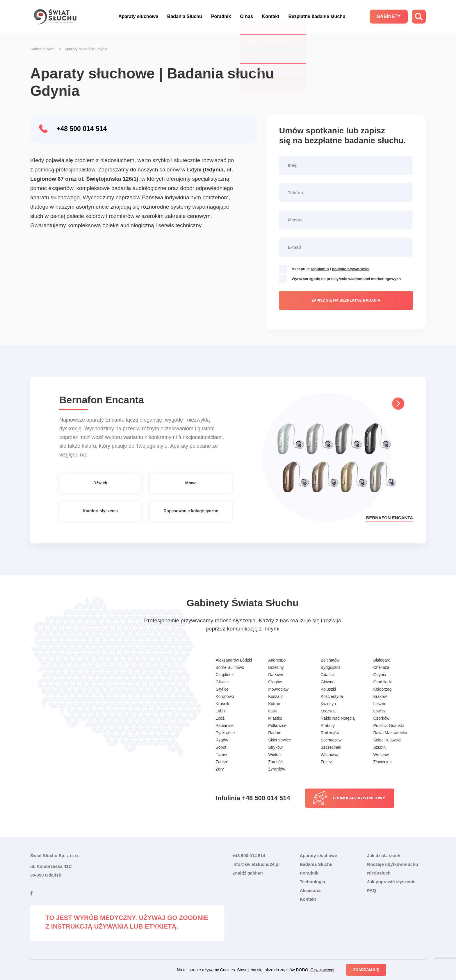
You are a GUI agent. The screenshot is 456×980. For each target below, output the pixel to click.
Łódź (220, 718)
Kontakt (271, 16)
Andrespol (277, 660)
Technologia (312, 882)
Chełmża (381, 667)
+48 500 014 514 (82, 129)
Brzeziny (276, 667)
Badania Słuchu (185, 16)
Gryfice (222, 689)
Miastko (275, 718)
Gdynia (380, 675)
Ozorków (381, 718)
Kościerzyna (332, 696)
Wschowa (330, 755)
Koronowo (225, 696)
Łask (272, 711)
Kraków (380, 696)
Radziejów (330, 733)
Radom (275, 733)
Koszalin (276, 696)
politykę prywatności (351, 269)
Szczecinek (331, 747)
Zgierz (326, 762)
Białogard (382, 660)
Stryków (275, 747)
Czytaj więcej (322, 970)
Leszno (380, 704)
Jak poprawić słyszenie (391, 882)
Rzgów (222, 740)
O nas (246, 16)
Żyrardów (277, 769)
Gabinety (389, 16)
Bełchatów (330, 660)
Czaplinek (225, 675)
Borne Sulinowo (230, 667)
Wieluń (274, 755)
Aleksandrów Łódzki (234, 660)
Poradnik (221, 16)
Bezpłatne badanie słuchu (317, 16)
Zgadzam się (366, 970)
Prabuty (328, 725)
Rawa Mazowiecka (390, 733)
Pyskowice (225, 733)
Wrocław (381, 755)
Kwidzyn (328, 704)
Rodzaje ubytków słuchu (392, 864)
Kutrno (274, 704)
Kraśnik (223, 704)
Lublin (221, 711)
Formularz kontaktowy (359, 798)
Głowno (328, 682)
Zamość (275, 762)
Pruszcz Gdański (388, 725)
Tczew (221, 755)
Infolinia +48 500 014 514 (253, 798)
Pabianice (225, 725)
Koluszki (328, 689)
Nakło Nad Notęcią (338, 718)
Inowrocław (278, 689)
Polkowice (277, 725)
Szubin (379, 747)
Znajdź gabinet (248, 873)
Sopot (221, 747)
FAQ (372, 890)
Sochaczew (331, 740)
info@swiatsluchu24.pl (256, 864)
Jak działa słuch (384, 856)
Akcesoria (310, 890)
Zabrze (222, 762)
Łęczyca (328, 711)
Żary (220, 769)
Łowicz (379, 711)
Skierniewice (280, 740)
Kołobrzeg (382, 689)
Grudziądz (382, 682)
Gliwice (222, 682)
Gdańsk (328, 675)
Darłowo (276, 675)
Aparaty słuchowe (138, 16)
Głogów (275, 682)
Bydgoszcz (331, 667)
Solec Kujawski (387, 740)
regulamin (320, 269)
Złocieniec (382, 762)
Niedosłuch (379, 873)
